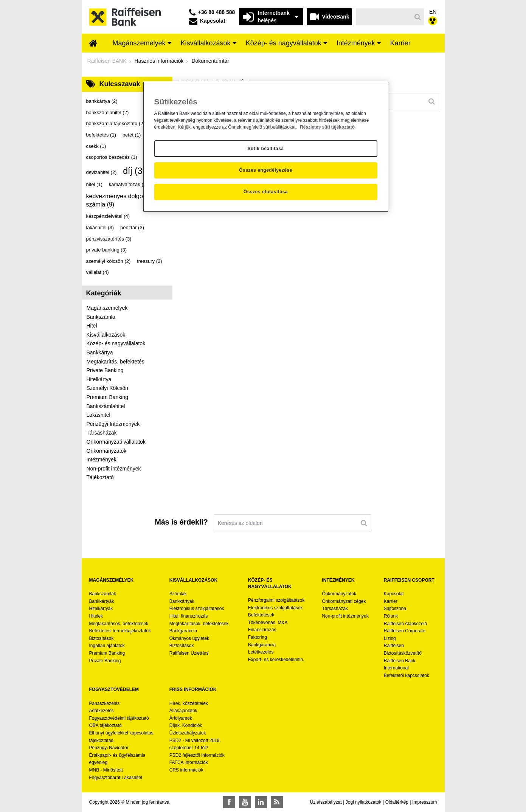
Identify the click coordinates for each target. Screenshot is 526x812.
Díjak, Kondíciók (186, 725)
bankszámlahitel (108, 113)
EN (433, 12)
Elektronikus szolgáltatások (197, 609)
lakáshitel (100, 227)
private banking (107, 250)
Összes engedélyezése (266, 170)
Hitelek (96, 616)
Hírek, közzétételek (189, 703)
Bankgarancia (183, 631)
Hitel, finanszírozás (189, 616)
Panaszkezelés (105, 703)
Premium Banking (108, 397)
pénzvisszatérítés (109, 239)
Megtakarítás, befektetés (116, 362)
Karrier (391, 601)
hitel (94, 184)
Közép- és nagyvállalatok (116, 343)
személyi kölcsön (109, 261)
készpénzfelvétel (108, 216)
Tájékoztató (100, 477)
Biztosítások (102, 638)
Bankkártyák (102, 601)
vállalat (98, 272)
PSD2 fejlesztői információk (197, 755)
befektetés (101, 135)
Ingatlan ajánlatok (107, 646)
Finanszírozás (262, 630)
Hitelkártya (99, 379)
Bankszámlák (103, 594)
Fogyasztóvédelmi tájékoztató (119, 718)
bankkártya (102, 101)
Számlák (178, 594)
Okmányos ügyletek (189, 638)
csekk (96, 146)
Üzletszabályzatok (188, 733)
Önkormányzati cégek (344, 601)
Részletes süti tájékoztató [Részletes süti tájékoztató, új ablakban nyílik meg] (327, 127)
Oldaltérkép (397, 802)
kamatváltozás (128, 184)
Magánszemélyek (107, 308)
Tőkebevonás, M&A (268, 623)
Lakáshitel (99, 415)
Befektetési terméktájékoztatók (120, 631)
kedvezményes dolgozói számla (119, 200)
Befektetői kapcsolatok (407, 675)
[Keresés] (384, 17)
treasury (149, 261)
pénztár (132, 227)
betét (132, 135)
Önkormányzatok (107, 451)
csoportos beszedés (112, 157)
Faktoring (258, 637)
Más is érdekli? (181, 522)
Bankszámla (101, 317)
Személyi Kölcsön (108, 388)
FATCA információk (189, 762)
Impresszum (424, 802)
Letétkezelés (261, 652)
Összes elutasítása (266, 192)
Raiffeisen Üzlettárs (189, 653)
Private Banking (105, 370)
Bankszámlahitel (106, 406)
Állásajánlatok (183, 711)
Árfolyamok (181, 718)
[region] (266, 147)
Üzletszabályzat (326, 802)
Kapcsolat (394, 594)
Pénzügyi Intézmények (113, 424)
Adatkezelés (102, 711)
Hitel (92, 326)
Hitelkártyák (101, 609)
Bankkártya (100, 352)
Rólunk (391, 616)
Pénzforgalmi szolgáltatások (276, 600)
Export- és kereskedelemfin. (276, 660)
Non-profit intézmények (114, 469)
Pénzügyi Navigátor (109, 748)
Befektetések (261, 615)
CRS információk (186, 770)
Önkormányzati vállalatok (116, 442)
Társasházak (102, 433)
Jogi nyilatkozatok (364, 802)
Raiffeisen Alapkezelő (406, 624)
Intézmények (102, 460)
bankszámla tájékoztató (116, 123)
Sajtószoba (395, 609)
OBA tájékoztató (106, 725)
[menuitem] (93, 44)
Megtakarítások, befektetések (119, 624)
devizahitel (102, 172)
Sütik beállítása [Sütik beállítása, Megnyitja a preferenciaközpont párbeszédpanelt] (265, 149)
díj (137, 171)
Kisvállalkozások (106, 335)
